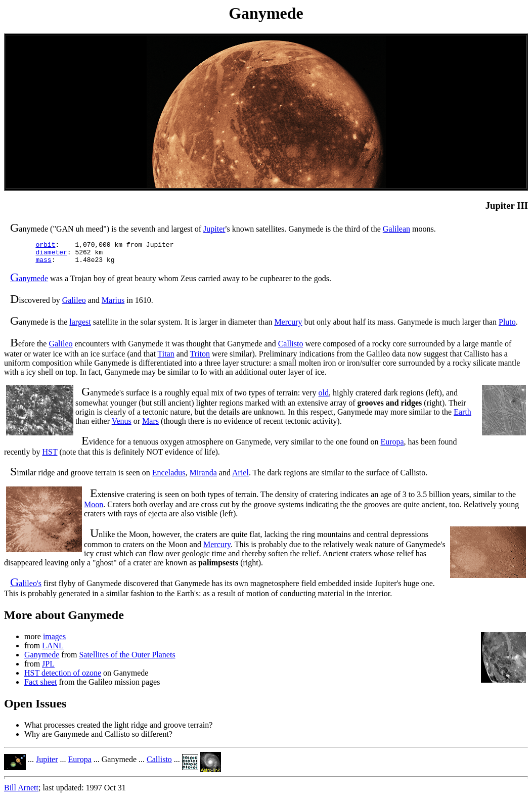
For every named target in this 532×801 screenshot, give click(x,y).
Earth (462, 416)
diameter (51, 255)
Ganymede (42, 659)
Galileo (74, 305)
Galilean (396, 229)
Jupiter (214, 229)
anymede (29, 283)
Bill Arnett (21, 792)
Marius (113, 305)
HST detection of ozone (63, 677)
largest (80, 326)
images (54, 641)
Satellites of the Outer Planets (127, 659)
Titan (166, 358)
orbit (45, 246)
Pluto (507, 326)
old (324, 397)
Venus (122, 426)
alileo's (26, 588)
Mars (150, 426)
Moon (94, 509)
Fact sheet (40, 686)
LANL (53, 650)
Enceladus (169, 477)
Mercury (288, 326)
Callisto (291, 348)
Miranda (203, 477)
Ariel (240, 477)
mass (43, 264)
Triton (200, 358)
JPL (48, 668)
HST (50, 456)
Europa (392, 446)
